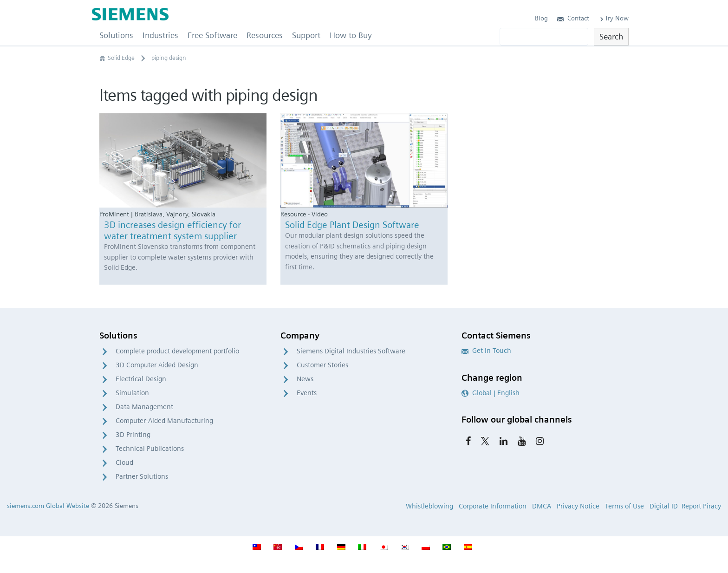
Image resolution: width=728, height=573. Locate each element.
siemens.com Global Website (48, 506)
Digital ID (664, 506)
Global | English (491, 393)
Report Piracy (701, 506)
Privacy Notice (578, 506)
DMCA (542, 506)
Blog (541, 18)
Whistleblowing (429, 506)
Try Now (614, 18)
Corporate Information (493, 506)
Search (611, 36)
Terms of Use (624, 506)
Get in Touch (486, 351)
